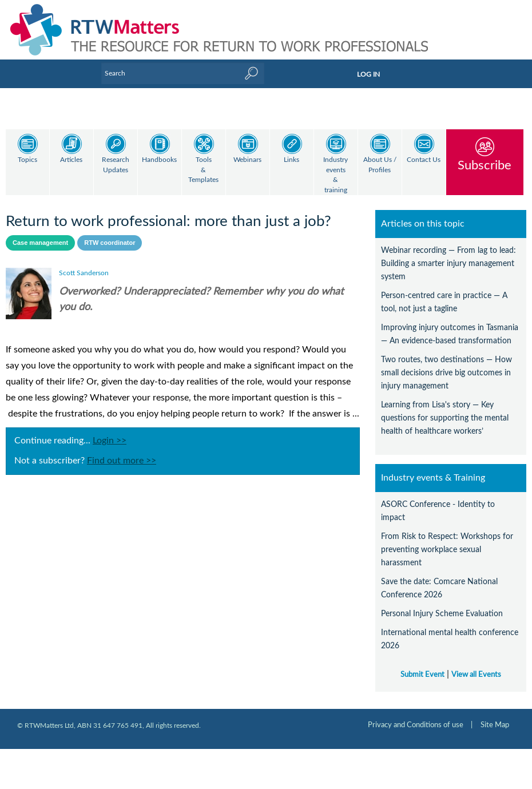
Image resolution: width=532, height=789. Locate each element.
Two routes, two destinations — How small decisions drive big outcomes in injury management (446, 363)
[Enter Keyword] (183, 73)
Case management (40, 233)
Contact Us (424, 160)
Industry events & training (336, 175)
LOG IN (368, 74)
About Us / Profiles (380, 165)
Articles (71, 160)
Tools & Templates (203, 170)
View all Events (476, 665)
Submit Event (422, 665)
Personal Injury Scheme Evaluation (442, 604)
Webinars (247, 160)
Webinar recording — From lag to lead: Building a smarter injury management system (448, 254)
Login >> (110, 431)
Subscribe (485, 165)
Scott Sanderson (84, 263)
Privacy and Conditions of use (416, 715)
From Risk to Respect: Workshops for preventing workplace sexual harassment (447, 540)
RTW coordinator (110, 233)
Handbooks (159, 160)
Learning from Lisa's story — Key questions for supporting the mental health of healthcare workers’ (445, 408)
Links (291, 160)
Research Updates (116, 165)
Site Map (495, 715)
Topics (27, 160)
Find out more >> (122, 451)
